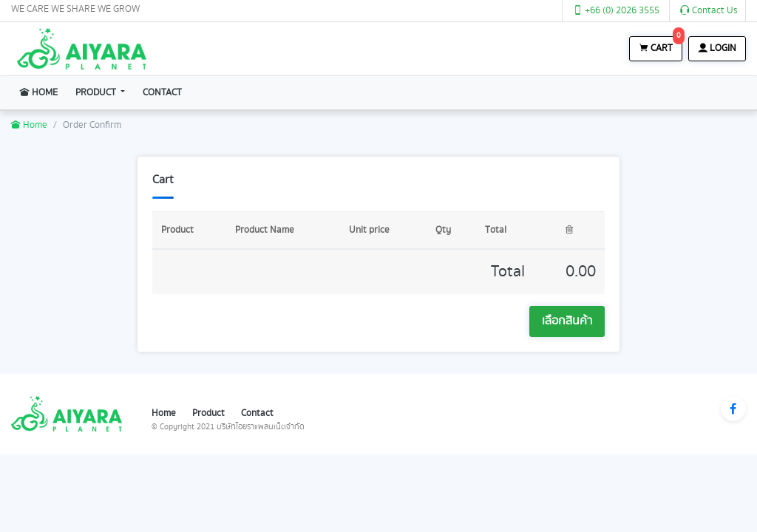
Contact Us (709, 11)
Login (717, 48)
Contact (162, 93)
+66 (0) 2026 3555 (616, 11)
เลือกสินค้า (567, 321)
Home (43, 91)
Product (97, 93)
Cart (661, 46)
